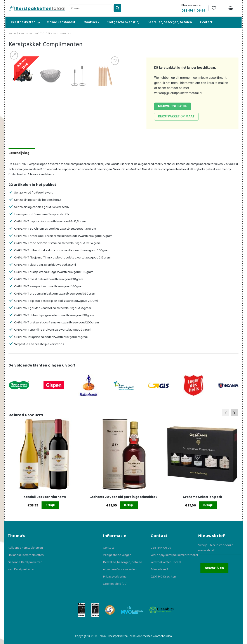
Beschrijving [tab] (19, 153)
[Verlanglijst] (217, 8)
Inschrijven (214, 568)
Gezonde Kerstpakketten (25, 562)
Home (12, 34)
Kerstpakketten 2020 (32, 34)
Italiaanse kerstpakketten (25, 548)
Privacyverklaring (115, 577)
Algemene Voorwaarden (120, 569)
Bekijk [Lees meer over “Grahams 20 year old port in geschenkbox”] (129, 505)
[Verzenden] (117, 8)
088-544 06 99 (161, 548)
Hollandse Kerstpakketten (26, 555)
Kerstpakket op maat (176, 116)
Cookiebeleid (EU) (115, 584)
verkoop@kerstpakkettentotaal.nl (178, 93)
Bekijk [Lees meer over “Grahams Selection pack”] (208, 505)
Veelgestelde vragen (117, 555)
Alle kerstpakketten (59, 34)
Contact (109, 548)
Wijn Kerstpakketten (22, 569)
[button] (234, 413)
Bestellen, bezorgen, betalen (123, 562)
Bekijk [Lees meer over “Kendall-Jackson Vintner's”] (50, 505)
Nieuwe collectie (173, 106)
